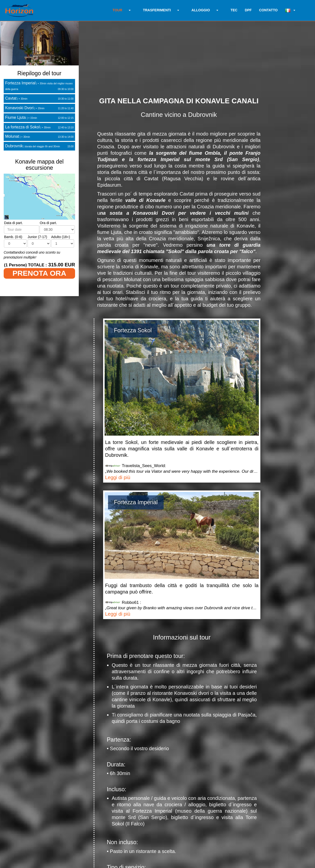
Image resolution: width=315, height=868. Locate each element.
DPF (248, 10)
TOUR (117, 10)
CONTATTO (268, 10)
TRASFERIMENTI (157, 10)
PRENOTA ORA (39, 273)
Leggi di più (118, 477)
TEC (234, 10)
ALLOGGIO (201, 10)
